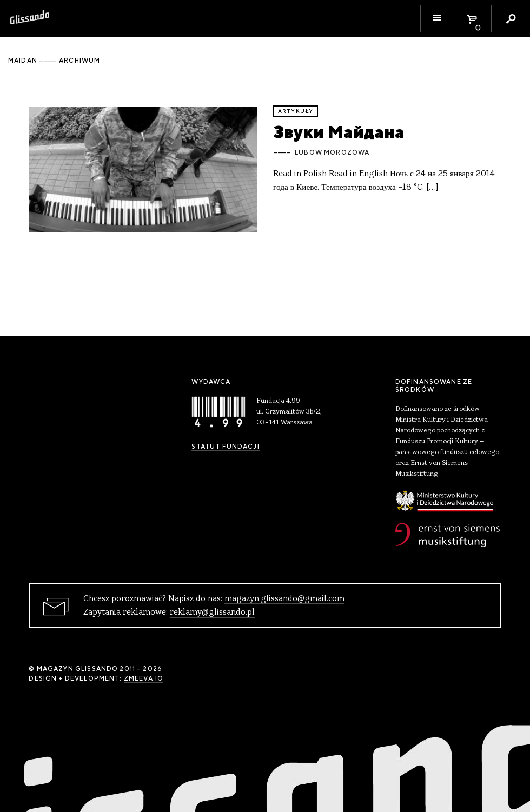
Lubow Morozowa (332, 152)
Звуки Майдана (339, 132)
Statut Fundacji (225, 447)
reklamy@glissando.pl (212, 613)
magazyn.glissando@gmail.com (284, 599)
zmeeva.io (144, 678)
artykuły (296, 111)
